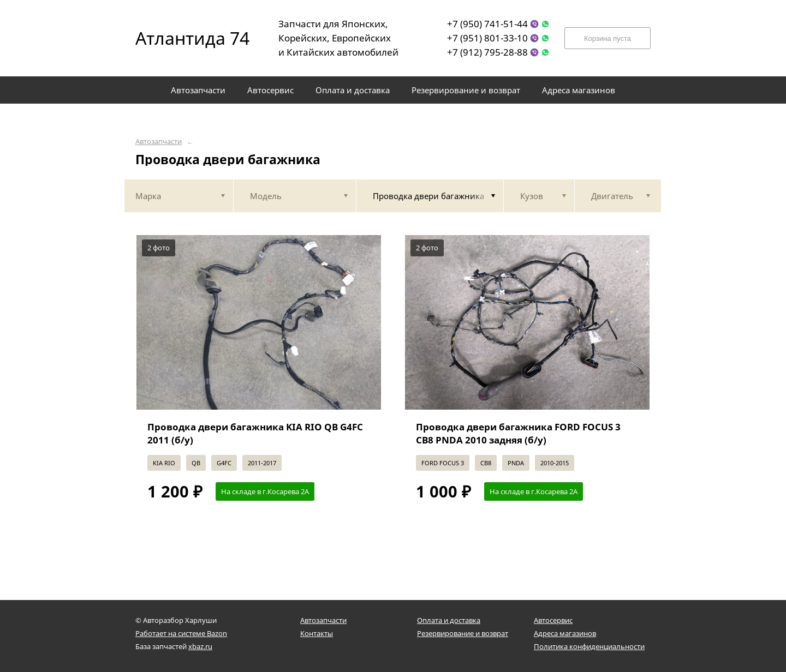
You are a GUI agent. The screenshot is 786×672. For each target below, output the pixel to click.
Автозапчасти (159, 142)
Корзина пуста (608, 38)
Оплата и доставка (449, 620)
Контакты (317, 633)
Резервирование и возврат (463, 633)
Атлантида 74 (184, 38)
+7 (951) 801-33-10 (487, 38)
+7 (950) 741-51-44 (487, 24)
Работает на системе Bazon (181, 633)
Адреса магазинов (565, 633)
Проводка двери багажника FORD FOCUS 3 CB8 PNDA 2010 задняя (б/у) (518, 433)
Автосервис (553, 620)
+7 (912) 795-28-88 (487, 52)
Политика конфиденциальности (589, 646)
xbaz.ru (200, 646)
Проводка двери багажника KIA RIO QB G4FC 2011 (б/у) (255, 433)
